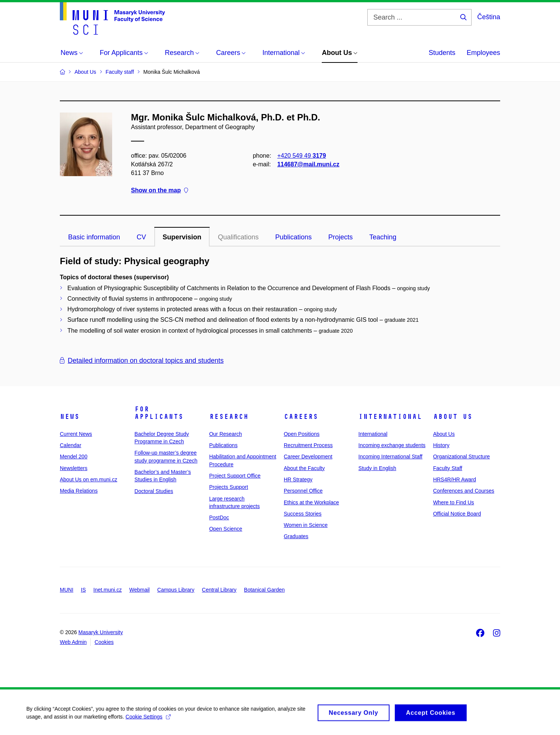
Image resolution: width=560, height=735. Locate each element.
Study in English (377, 468)
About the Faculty (304, 468)
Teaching (383, 237)
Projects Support (229, 487)
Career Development (308, 457)
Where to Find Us (454, 502)
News (70, 417)
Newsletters (74, 468)
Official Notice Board (457, 514)
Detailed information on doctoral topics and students (142, 361)
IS (83, 590)
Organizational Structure (462, 457)
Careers (301, 417)
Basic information (94, 237)
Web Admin (73, 642)
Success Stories (303, 514)
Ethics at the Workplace (311, 502)
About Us (453, 417)
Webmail (140, 590)
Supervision (182, 237)
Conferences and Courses (464, 491)
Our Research (226, 434)
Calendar (71, 445)
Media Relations (79, 491)
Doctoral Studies (154, 491)
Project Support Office (235, 476)
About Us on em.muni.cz (89, 479)
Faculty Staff (448, 468)
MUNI (67, 590)
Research (229, 417)
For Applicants (159, 413)
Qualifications (238, 237)
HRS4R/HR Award (455, 479)
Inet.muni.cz (107, 590)
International (390, 417)
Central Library (219, 590)
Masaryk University (100, 632)
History (441, 445)
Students (442, 53)
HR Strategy (298, 479)
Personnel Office (303, 491)
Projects (340, 237)
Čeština (489, 17)
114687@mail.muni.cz (308, 164)
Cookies (104, 642)
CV (141, 237)
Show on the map (160, 191)
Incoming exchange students (392, 445)
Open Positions (302, 434)
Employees (483, 53)
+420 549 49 (302, 156)
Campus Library (176, 590)
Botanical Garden (264, 590)
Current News (76, 434)
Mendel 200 (74, 457)
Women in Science (306, 525)
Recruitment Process (308, 445)
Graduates (296, 536)
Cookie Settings (148, 721)
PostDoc (219, 517)
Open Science (226, 529)
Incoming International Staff (390, 457)
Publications (293, 237)
